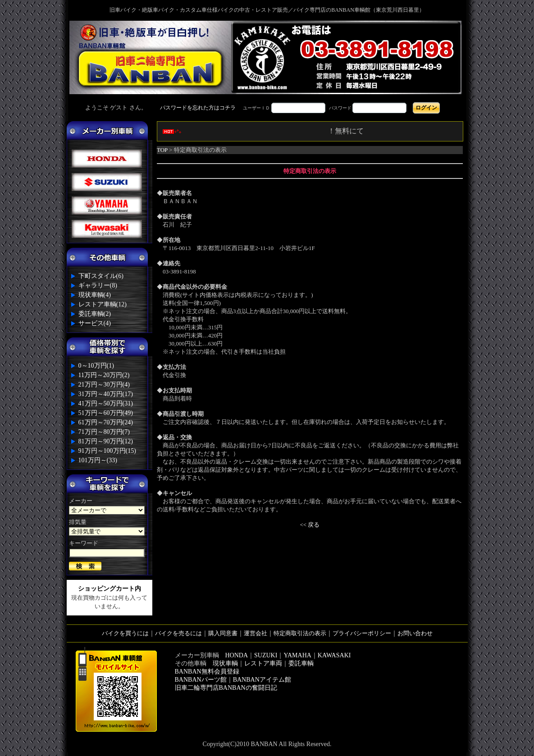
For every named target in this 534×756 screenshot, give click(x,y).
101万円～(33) (98, 460)
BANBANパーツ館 (201, 680)
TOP (162, 150)
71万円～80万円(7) (104, 432)
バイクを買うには (125, 633)
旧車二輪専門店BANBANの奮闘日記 (226, 688)
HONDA (237, 655)
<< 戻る (310, 525)
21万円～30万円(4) (104, 385)
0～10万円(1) (96, 366)
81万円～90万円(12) (106, 441)
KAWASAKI (334, 655)
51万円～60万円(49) (106, 413)
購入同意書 (223, 633)
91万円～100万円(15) (107, 451)
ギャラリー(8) (98, 285)
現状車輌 (225, 663)
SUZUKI (266, 655)
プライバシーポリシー (362, 633)
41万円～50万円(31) (106, 403)
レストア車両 (263, 663)
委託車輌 (301, 663)
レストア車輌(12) (103, 304)
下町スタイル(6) (101, 276)
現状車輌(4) (95, 295)
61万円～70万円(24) (106, 422)
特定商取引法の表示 (300, 633)
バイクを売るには (178, 633)
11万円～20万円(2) (104, 375)
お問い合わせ (415, 633)
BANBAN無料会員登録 (207, 672)
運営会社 (256, 633)
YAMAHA (297, 655)
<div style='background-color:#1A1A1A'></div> (267, 108)
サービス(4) (95, 323)
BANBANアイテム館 (262, 680)
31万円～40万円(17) (106, 394)
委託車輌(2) (95, 314)
